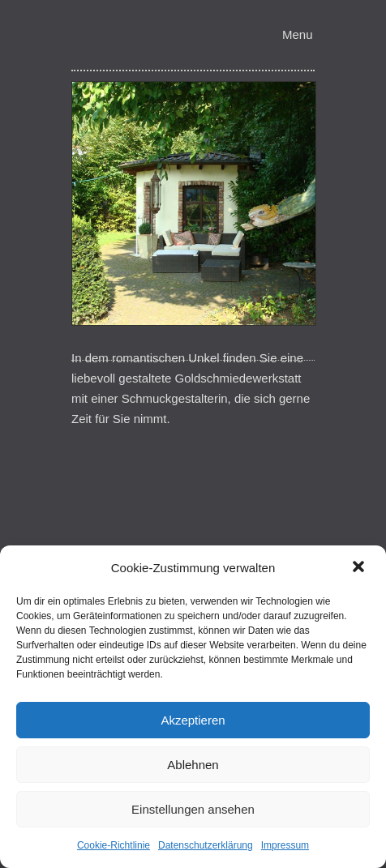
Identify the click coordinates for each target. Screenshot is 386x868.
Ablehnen (193, 765)
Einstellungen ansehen (193, 809)
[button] (360, 568)
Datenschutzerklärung (206, 845)
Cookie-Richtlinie (114, 845)
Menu (298, 34)
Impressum (285, 845)
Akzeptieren (193, 720)
